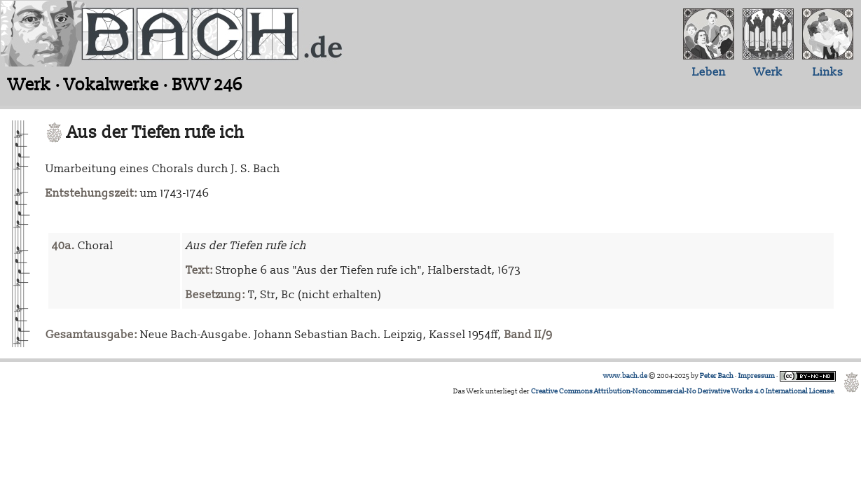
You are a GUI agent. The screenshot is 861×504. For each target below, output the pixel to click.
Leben (709, 72)
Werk (768, 72)
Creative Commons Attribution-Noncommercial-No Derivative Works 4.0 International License (682, 391)
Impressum (757, 376)
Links (828, 72)
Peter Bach (717, 376)
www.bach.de (625, 376)
